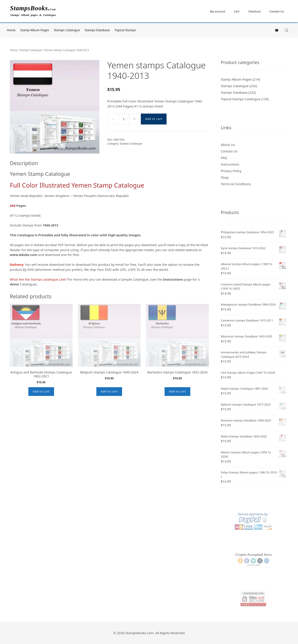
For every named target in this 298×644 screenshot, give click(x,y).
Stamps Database (97, 30)
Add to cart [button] (41, 391)
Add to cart (154, 119)
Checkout (254, 11)
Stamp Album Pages (35, 30)
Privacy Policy (231, 171)
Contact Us (277, 11)
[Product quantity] (124, 119)
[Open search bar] (287, 30)
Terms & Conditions (236, 184)
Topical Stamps (125, 30)
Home (11, 30)
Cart (237, 11)
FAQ (224, 158)
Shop (225, 177)
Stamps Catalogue (67, 30)
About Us (228, 145)
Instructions (230, 164)
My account (218, 11)
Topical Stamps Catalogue (241, 99)
